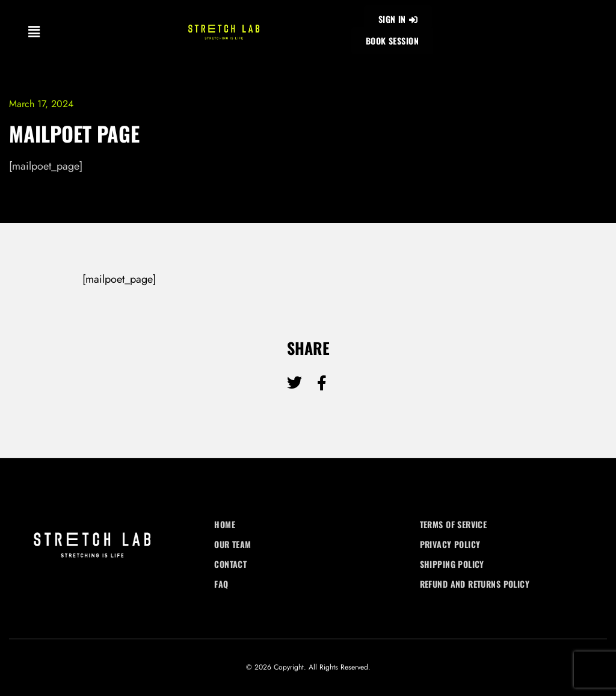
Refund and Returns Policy (475, 584)
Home (225, 524)
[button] (34, 32)
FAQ (221, 584)
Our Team (233, 544)
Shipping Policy (452, 564)
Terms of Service (454, 524)
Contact (230, 564)
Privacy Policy (450, 544)
